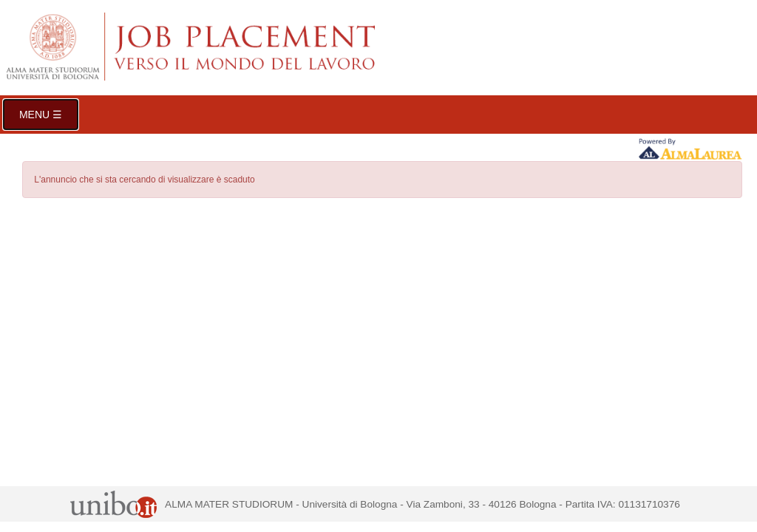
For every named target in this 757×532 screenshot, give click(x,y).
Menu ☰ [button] (41, 115)
